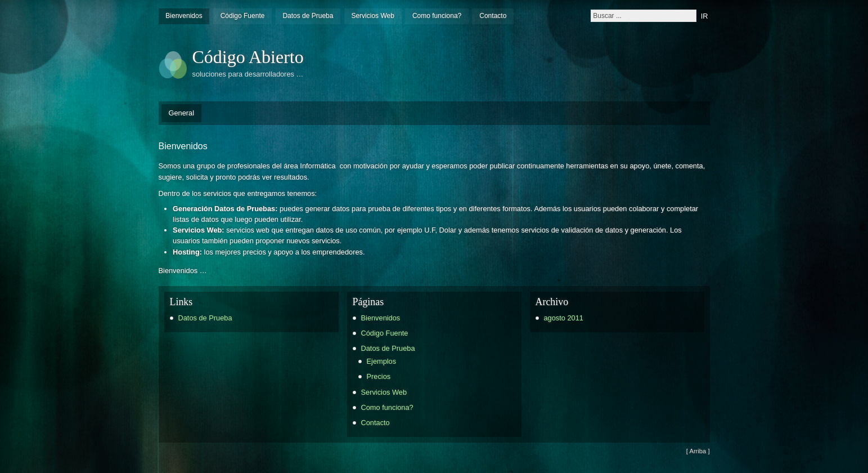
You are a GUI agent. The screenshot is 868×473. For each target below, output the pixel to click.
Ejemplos (382, 361)
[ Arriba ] (698, 451)
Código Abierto (248, 57)
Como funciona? (437, 16)
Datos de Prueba (308, 16)
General (182, 113)
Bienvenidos (184, 16)
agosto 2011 (564, 318)
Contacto (493, 16)
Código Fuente (243, 16)
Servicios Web (372, 16)
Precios (379, 376)
